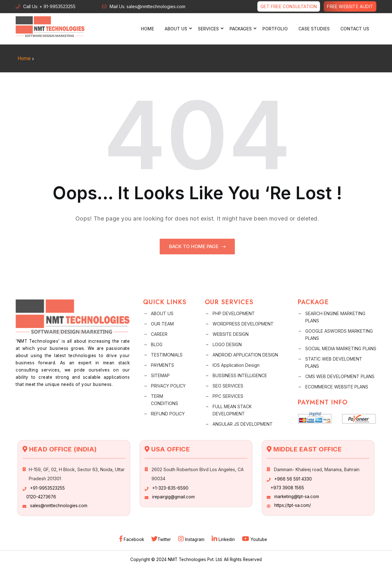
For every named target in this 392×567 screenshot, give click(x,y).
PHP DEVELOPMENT (234, 313)
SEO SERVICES (228, 385)
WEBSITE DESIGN (231, 334)
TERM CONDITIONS (165, 399)
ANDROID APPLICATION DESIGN (245, 354)
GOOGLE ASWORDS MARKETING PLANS (339, 334)
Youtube (255, 539)
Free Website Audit (350, 6)
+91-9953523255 (47, 488)
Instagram (192, 539)
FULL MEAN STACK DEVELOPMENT (232, 410)
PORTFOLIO (275, 29)
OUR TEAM (162, 323)
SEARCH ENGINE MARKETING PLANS (335, 317)
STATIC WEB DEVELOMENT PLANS (334, 362)
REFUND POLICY (168, 413)
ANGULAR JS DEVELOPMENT (243, 424)
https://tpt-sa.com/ (293, 505)
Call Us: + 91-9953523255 (49, 6)
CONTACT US (355, 29)
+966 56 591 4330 (293, 479)
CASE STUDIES (314, 29)
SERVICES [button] (209, 29)
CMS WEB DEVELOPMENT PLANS (340, 376)
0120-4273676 (41, 497)
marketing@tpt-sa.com (297, 496)
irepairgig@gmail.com (173, 497)
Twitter (162, 539)
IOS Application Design (236, 365)
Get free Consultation (289, 6)
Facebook (132, 539)
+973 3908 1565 (287, 487)
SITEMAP (160, 375)
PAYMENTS (162, 365)
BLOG (157, 344)
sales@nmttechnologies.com (59, 505)
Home (147, 29)
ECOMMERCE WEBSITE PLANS (337, 386)
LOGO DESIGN (227, 344)
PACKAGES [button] (241, 29)
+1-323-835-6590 (170, 488)
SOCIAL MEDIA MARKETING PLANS (341, 348)
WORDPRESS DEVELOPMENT (243, 323)
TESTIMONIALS (167, 354)
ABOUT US (162, 313)
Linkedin (224, 539)
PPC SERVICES (228, 396)
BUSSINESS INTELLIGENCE (240, 375)
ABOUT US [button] (177, 29)
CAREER (159, 334)
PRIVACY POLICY (168, 385)
